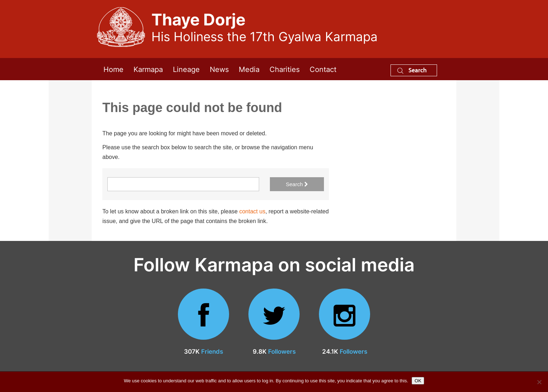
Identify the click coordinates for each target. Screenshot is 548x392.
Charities (285, 69)
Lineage (186, 69)
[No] (539, 382)
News (219, 69)
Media (249, 69)
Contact (323, 69)
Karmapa (148, 69)
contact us (252, 211)
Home (113, 69)
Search (412, 70)
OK (418, 381)
